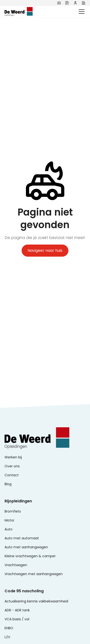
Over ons (12, 466)
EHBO (9, 628)
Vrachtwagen (16, 565)
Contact (12, 475)
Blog (8, 484)
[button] (81, 12)
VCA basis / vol (17, 619)
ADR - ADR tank (17, 610)
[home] (26, 12)
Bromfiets (13, 511)
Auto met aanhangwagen (26, 547)
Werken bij (13, 457)
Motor (9, 520)
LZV (7, 637)
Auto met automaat (22, 538)
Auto (9, 529)
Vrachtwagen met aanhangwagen (34, 574)
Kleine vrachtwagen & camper (30, 556)
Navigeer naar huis (45, 250)
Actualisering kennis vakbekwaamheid (36, 601)
